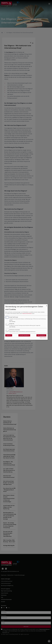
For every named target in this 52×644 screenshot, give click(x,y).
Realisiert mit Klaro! (43, 338)
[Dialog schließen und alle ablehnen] (47, 305)
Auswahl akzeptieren (24, 335)
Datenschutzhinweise (27, 313)
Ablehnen (9, 335)
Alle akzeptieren (41, 335)
